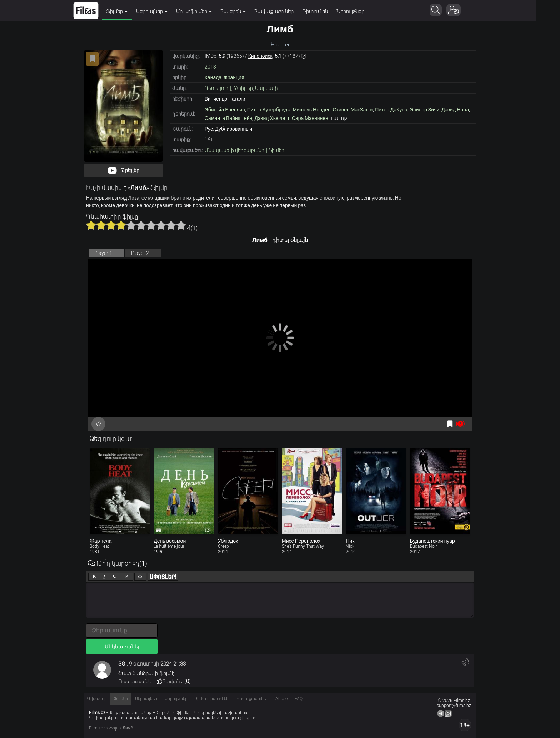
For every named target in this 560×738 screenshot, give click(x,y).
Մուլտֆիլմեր (206, 11)
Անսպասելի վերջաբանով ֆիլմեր (244, 150)
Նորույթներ (362, 11)
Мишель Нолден (312, 110)
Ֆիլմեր (129, 11)
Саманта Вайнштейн (229, 118)
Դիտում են (327, 11)
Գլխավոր (97, 699)
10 (181, 225)
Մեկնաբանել (122, 647)
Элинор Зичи (424, 110)
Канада (213, 77)
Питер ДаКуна (391, 110)
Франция (234, 77)
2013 (210, 67)
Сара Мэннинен (310, 118)
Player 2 (140, 253)
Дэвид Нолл (455, 110)
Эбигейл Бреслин (225, 110)
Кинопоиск (260, 56)
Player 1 (103, 253)
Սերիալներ (164, 11)
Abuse (281, 699)
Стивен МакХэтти (353, 110)
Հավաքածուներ (286, 11)
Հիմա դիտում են (212, 699)
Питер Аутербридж (269, 110)
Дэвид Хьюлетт (272, 118)
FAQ (299, 699)
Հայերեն (245, 11)
